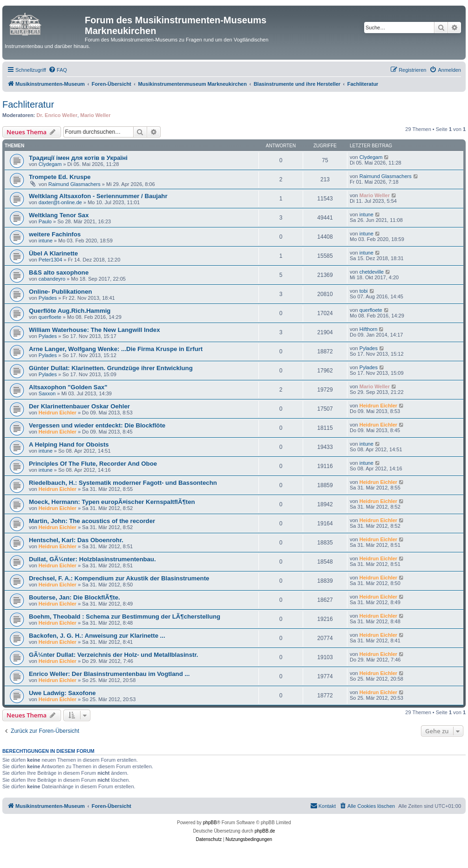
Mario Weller (95, 115)
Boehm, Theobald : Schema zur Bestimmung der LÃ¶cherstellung (125, 617)
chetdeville (372, 272)
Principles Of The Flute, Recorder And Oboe (93, 464)
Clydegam (50, 164)
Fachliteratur (28, 104)
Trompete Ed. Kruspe (60, 177)
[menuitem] (58, 70)
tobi (364, 291)
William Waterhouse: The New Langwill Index (95, 330)
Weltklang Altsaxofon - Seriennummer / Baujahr (98, 196)
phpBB (210, 823)
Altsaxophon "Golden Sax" (68, 387)
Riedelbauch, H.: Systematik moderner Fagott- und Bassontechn (123, 483)
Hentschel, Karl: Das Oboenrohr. (76, 540)
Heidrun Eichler (58, 413)
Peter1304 (51, 260)
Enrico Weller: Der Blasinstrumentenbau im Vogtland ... (109, 674)
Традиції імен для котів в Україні (78, 158)
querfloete (50, 317)
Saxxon (47, 393)
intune (366, 214)
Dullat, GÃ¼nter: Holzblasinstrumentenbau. (92, 559)
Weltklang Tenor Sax (59, 215)
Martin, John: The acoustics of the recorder (92, 521)
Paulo (45, 221)
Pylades (48, 298)
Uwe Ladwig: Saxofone (62, 693)
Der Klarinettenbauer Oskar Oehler (79, 406)
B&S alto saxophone (59, 272)
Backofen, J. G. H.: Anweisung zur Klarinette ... (97, 636)
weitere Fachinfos (55, 234)
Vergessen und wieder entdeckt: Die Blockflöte (97, 425)
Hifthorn (369, 329)
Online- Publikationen (61, 292)
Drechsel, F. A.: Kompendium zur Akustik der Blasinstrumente (119, 578)
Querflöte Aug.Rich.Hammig (70, 311)
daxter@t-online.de (60, 202)
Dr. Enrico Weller (57, 115)
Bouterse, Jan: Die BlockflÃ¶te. (75, 597)
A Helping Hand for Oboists (69, 444)
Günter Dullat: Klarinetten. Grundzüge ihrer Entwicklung (111, 368)
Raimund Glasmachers (75, 184)
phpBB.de (265, 831)
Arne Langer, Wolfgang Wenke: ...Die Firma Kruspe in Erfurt (116, 349)
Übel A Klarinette (53, 253)
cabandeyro (52, 279)
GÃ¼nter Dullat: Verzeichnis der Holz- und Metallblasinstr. (113, 655)
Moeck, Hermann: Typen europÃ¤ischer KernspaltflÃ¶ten (112, 502)
